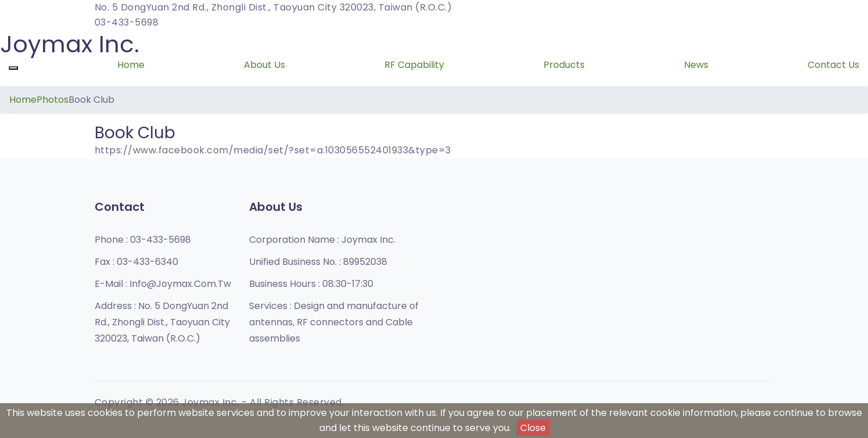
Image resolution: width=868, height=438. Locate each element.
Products (564, 65)
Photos (53, 100)
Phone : (143, 240)
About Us (264, 65)
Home (131, 65)
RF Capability (414, 65)
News (696, 65)
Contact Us (833, 65)
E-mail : (163, 284)
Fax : (136, 262)
